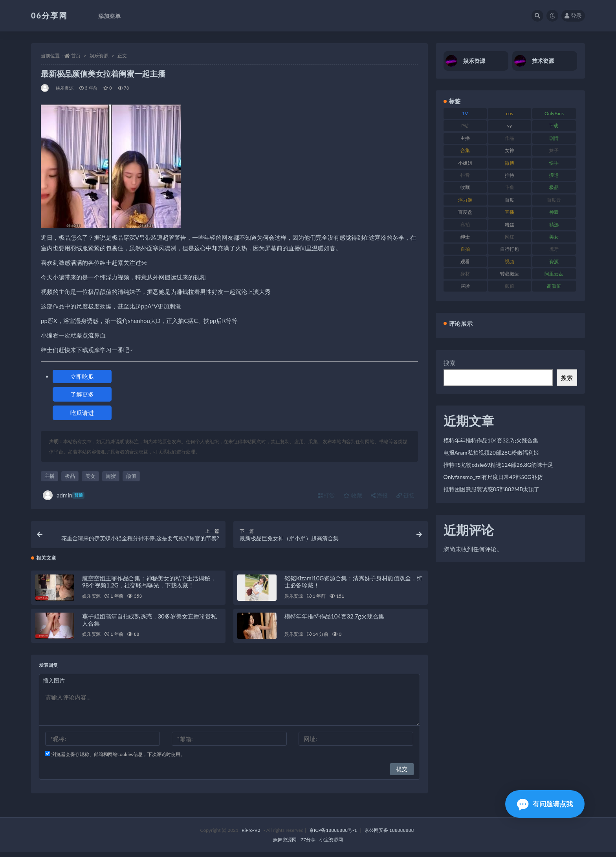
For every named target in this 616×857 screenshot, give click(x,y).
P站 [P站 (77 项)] (465, 126)
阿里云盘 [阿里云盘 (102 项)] (554, 274)
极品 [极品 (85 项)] (554, 187)
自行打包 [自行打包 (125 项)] (510, 249)
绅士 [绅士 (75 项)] (465, 237)
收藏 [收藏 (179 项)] (465, 187)
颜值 (131, 476)
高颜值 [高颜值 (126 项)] (554, 286)
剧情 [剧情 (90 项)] (554, 138)
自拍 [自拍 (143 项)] (465, 249)
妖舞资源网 (285, 844)
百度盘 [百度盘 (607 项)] (465, 212)
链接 (405, 495)
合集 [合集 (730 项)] (465, 150)
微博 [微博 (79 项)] (510, 163)
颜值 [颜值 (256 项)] (510, 286)
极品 (70, 476)
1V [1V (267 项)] (465, 113)
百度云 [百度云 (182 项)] (554, 200)
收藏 (353, 495)
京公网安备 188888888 (389, 835)
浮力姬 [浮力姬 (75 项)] (465, 200)
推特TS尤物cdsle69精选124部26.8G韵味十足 (499, 465)
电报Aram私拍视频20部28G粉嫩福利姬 (491, 452)
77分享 (308, 844)
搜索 (449, 363)
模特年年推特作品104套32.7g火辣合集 (334, 621)
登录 (573, 16)
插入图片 (54, 685)
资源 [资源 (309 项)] (554, 262)
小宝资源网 (331, 844)
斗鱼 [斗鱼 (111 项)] (510, 187)
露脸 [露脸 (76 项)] (465, 286)
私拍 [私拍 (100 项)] (465, 225)
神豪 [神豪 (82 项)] (554, 212)
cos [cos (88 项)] (510, 113)
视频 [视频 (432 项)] (510, 262)
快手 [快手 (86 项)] (554, 163)
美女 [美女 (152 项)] (554, 237)
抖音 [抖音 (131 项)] (465, 175)
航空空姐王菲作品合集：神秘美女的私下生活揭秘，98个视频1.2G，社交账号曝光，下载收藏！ (149, 586)
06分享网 (49, 15)
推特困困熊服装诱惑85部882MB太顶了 (492, 489)
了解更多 (82, 394)
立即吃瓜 (82, 376)
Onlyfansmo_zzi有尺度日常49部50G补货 (493, 477)
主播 (49, 476)
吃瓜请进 (82, 413)
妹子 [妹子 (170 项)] (554, 150)
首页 (76, 56)
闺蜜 (111, 476)
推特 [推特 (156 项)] (510, 175)
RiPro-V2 (251, 835)
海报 (379, 495)
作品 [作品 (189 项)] (510, 138)
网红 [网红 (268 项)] (510, 237)
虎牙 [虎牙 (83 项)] (554, 249)
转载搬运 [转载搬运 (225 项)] (510, 274)
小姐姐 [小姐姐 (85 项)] (465, 163)
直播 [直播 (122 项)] (510, 212)
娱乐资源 (99, 56)
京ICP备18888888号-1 (333, 835)
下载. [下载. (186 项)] (554, 126)
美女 (90, 476)
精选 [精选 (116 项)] (554, 225)
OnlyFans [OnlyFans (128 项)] (554, 113)
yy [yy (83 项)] (510, 126)
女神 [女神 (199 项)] (510, 150)
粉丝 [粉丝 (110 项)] (510, 225)
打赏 (326, 495)
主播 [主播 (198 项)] (465, 138)
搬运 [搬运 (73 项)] (554, 175)
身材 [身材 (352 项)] (465, 274)
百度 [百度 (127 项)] (510, 200)
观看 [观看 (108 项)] (465, 262)
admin (64, 495)
